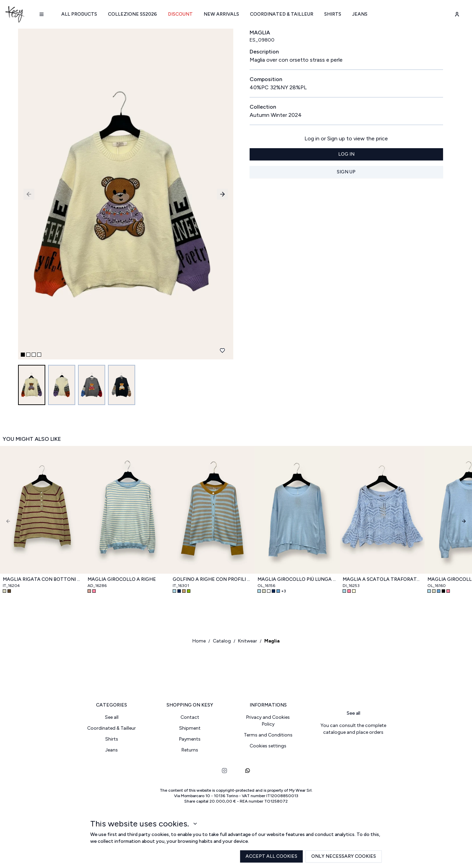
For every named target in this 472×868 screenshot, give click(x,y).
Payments (190, 739)
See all (112, 717)
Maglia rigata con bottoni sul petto (42, 580)
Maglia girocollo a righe (122, 580)
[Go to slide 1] (23, 355)
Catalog (222, 641)
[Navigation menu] (42, 14)
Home (199, 641)
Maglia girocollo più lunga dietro (297, 580)
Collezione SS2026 (132, 14)
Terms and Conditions (268, 735)
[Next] (464, 521)
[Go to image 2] (62, 385)
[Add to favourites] (222, 351)
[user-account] (457, 14)
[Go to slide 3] (34, 355)
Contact (190, 717)
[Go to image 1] (32, 385)
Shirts (333, 14)
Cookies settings (268, 746)
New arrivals (221, 14)
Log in (346, 154)
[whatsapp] (248, 771)
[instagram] (224, 771)
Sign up (346, 172)
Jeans (360, 14)
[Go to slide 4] (39, 355)
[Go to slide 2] (28, 355)
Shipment (190, 728)
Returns (190, 750)
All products (79, 14)
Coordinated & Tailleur (282, 14)
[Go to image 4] (122, 385)
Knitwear (248, 641)
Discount (180, 14)
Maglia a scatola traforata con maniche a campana (382, 580)
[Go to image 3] (92, 385)
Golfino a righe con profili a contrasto (212, 580)
